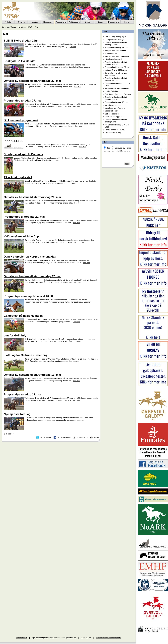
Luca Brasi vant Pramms (115, 108)
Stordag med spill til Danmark (117, 56)
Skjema (21, 22)
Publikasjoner (61, 22)
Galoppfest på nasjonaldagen (117, 88)
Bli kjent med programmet (115, 51)
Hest (108, 148)
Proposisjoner (114, 22)
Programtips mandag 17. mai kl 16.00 (118, 84)
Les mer (73, 47)
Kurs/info (35, 22)
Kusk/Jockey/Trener (123, 148)
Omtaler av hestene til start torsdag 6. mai (116, 121)
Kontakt (127, 22)
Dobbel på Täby (111, 111)
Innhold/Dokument (122, 151)
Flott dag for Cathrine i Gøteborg (118, 94)
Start (12, 27)
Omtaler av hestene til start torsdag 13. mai (116, 98)
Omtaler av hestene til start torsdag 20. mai (116, 63)
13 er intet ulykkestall (113, 59)
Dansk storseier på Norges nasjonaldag (116, 74)
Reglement (48, 22)
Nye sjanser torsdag (113, 105)
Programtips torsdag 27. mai (116, 48)
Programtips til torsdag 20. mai (117, 67)
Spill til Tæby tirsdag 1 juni (115, 37)
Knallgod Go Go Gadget (115, 40)
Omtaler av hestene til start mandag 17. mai (116, 79)
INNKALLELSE (111, 53)
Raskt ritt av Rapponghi (114, 117)
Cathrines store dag (113, 133)
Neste (10, 434)
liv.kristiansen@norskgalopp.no (109, 638)
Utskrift (96, 437)
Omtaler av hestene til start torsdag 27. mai (116, 43)
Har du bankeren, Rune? (115, 130)
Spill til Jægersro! (112, 114)
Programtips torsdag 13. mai (116, 102)
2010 (30, 27)
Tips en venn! (82, 437)
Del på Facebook (64, 437)
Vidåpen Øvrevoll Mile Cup (116, 70)
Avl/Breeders (74, 22)
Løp (108, 151)
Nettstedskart (21, 638)
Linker (101, 22)
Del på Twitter (45, 437)
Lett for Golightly (111, 91)
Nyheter (8, 22)
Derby (87, 22)
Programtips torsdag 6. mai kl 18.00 (117, 126)
